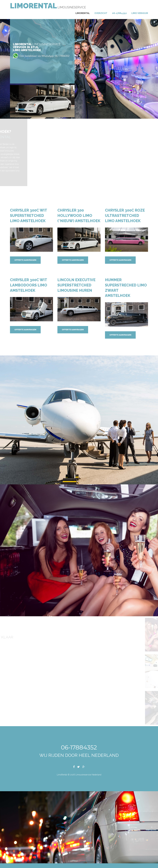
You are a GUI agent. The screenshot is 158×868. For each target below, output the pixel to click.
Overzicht (101, 13)
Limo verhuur (140, 13)
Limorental (83, 13)
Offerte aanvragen (25, 260)
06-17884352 (119, 13)
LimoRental (33, 6)
